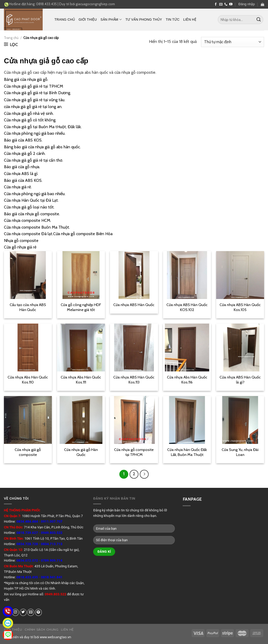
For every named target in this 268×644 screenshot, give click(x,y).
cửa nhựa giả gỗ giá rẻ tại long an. (33, 107)
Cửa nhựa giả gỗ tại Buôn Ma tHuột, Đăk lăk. (43, 127)
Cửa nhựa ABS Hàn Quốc (134, 305)
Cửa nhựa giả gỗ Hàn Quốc (81, 452)
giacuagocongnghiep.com (95, 4)
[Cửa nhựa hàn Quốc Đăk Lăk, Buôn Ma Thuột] (187, 420)
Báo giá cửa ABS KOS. (23, 140)
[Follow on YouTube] (231, 4)
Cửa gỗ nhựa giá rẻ (20, 247)
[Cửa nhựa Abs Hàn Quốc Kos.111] (81, 348)
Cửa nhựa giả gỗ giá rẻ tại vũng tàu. (35, 100)
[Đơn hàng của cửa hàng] (233, 42)
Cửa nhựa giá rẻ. (18, 187)
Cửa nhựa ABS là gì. (21, 174)
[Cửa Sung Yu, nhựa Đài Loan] (240, 420)
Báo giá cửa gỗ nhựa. (22, 167)
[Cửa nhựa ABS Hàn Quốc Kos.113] (134, 348)
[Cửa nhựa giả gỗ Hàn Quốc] (81, 420)
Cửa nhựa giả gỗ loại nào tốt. (29, 207)
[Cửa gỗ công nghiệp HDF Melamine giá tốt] (81, 275)
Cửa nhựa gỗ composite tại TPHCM (134, 452)
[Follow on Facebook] (216, 4)
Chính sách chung (42, 629)
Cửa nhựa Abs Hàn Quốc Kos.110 (28, 380)
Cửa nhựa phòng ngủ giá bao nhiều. (35, 133)
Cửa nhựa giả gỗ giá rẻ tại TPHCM (33, 86)
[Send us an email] (221, 4)
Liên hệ (190, 19)
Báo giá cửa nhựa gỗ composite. (32, 214)
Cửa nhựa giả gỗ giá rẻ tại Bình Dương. (37, 93)
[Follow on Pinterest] (39, 612)
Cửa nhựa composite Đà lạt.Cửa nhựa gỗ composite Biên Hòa (58, 234)
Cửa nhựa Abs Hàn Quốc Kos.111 (81, 380)
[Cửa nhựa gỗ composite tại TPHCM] (134, 420)
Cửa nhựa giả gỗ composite (28, 452)
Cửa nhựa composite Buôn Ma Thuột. (37, 227)
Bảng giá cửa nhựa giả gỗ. (26, 79)
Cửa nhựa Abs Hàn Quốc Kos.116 (187, 380)
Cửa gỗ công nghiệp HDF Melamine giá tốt (81, 307)
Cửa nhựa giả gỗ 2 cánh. (25, 153)
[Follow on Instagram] (16, 612)
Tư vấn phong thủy (144, 19)
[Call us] (226, 4)
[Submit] (259, 20)
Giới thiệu (88, 19)
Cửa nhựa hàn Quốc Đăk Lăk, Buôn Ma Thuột (187, 452)
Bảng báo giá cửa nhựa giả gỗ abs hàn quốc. (42, 147)
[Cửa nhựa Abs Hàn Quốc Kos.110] (28, 348)
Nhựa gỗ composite (21, 241)
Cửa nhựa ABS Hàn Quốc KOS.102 (187, 307)
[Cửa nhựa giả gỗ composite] (28, 420)
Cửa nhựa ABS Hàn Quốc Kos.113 (134, 380)
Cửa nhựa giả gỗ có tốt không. (30, 120)
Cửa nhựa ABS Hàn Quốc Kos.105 (240, 307)
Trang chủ (65, 19)
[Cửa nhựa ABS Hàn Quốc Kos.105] (240, 275)
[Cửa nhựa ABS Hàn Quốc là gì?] (240, 348)
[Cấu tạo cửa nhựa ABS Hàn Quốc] (28, 275)
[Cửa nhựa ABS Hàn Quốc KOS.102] (187, 275)
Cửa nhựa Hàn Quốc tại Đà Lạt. (31, 200)
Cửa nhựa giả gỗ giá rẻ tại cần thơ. (33, 160)
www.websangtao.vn (55, 637)
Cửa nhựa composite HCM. (27, 220)
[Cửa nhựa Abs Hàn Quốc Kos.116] (187, 348)
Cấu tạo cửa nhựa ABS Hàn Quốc (28, 307)
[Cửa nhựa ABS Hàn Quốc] (134, 275)
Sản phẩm (111, 19)
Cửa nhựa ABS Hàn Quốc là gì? (240, 380)
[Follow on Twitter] (23, 612)
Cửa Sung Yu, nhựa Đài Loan (240, 452)
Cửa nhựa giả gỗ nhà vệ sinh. (29, 113)
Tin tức (173, 19)
